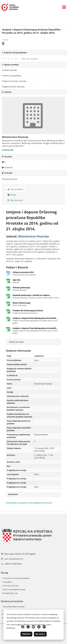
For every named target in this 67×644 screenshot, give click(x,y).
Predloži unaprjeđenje (12, 76)
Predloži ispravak (9, 70)
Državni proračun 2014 (23, 272)
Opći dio (17, 280)
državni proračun (16, 342)
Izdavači (12, 19)
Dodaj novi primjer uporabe (14, 81)
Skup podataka (15, 189)
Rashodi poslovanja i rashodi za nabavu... (32, 295)
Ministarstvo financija (32, 19)
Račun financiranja (22, 303)
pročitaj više (8, 150)
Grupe (12, 195)
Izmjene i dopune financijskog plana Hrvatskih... (35, 318)
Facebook (7, 167)
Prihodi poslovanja (21, 288)
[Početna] (3, 19)
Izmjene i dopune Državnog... (22, 22)
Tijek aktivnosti (15, 200)
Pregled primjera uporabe (13, 87)
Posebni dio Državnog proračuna (28, 310)
